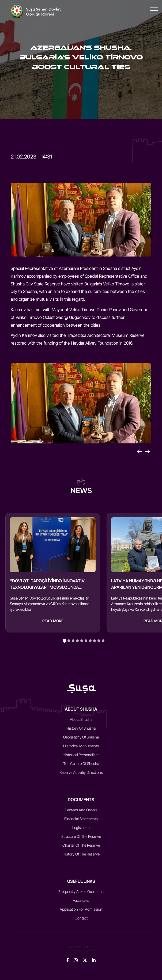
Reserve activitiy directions (81, 772)
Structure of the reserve (81, 836)
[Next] (148, 451)
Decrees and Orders (81, 810)
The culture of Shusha (81, 764)
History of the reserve (81, 854)
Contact (81, 918)
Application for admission (81, 909)
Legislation (81, 828)
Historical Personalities (81, 755)
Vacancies (81, 900)
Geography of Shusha (81, 737)
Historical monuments (81, 746)
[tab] (65, 641)
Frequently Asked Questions (81, 892)
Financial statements (81, 819)
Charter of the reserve (81, 845)
